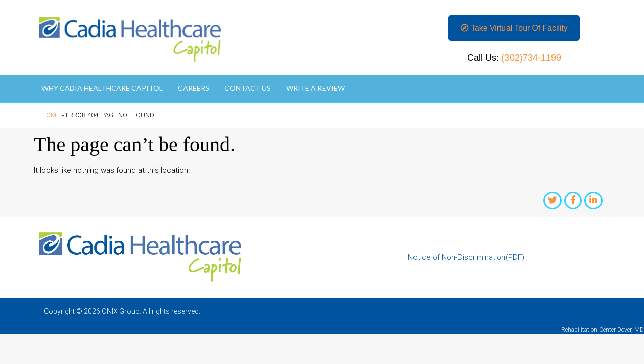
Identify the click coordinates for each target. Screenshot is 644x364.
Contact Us (248, 89)
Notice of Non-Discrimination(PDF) (466, 258)
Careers (194, 89)
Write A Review (315, 89)
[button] (514, 29)
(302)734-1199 (531, 59)
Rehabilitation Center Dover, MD (603, 331)
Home (51, 116)
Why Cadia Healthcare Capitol (102, 89)
